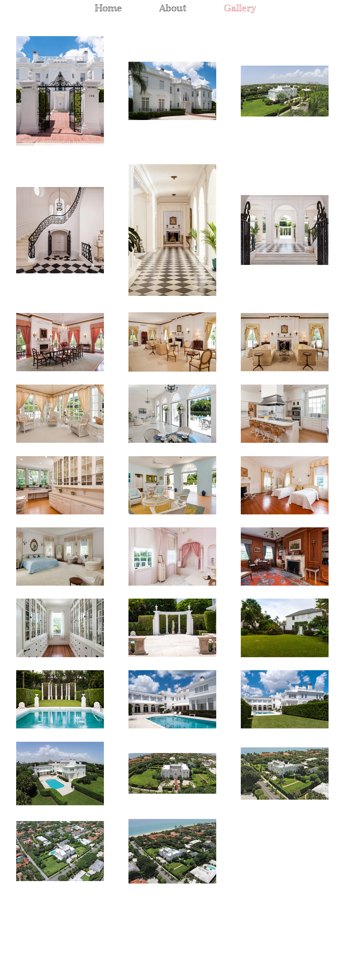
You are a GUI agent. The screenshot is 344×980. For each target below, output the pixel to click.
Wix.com (96, 944)
